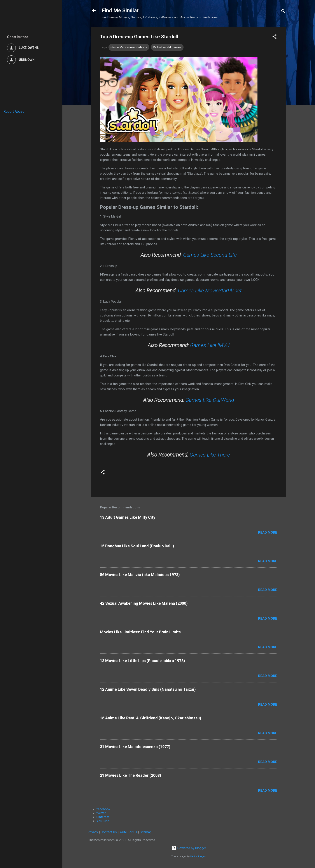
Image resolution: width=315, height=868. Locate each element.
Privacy (93, 832)
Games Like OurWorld (210, 400)
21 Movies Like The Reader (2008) (131, 775)
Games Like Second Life (210, 255)
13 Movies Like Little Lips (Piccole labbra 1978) (143, 661)
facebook (103, 809)
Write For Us (128, 832)
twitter (101, 813)
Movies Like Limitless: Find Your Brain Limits (140, 632)
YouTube (103, 821)
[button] (275, 37)
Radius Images (198, 857)
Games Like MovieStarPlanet (210, 291)
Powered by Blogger (189, 848)
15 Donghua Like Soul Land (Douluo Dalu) (137, 546)
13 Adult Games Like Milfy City (128, 517)
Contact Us (109, 832)
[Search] (283, 12)
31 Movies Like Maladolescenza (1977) (135, 747)
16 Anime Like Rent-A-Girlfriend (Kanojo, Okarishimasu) (151, 718)
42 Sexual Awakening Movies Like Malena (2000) (144, 603)
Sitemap (146, 832)
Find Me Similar (120, 11)
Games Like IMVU (210, 345)
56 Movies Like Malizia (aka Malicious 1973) (140, 575)
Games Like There (210, 455)
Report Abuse (14, 112)
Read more (268, 532)
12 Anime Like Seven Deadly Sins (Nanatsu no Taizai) (148, 689)
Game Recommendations (129, 47)
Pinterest (103, 817)
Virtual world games (167, 47)
